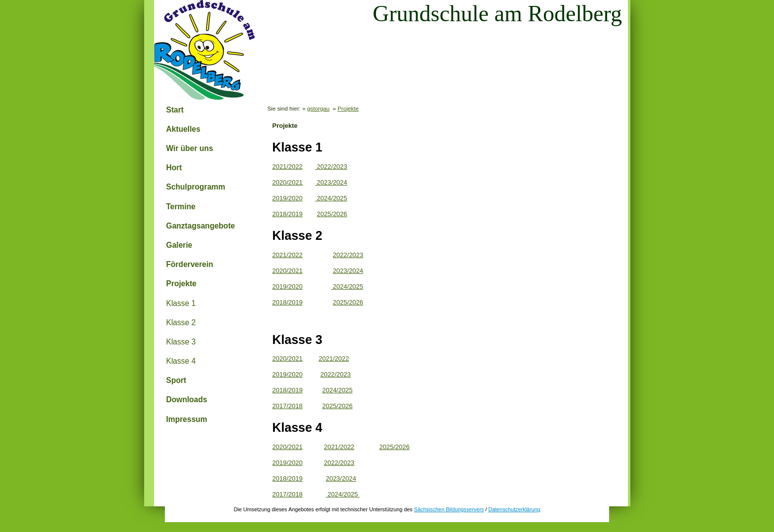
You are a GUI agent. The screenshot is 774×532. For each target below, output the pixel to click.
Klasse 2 (181, 323)
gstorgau (318, 108)
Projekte (182, 284)
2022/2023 (331, 167)
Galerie (179, 245)
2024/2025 (331, 198)
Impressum (187, 419)
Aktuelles (183, 129)
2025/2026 (332, 214)
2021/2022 (288, 167)
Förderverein (190, 264)
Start (175, 110)
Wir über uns (190, 148)
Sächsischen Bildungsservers (449, 509)
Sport (176, 380)
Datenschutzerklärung (514, 509)
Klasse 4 (181, 361)
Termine (181, 207)
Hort (174, 168)
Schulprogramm (196, 187)
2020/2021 (288, 182)
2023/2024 (331, 182)
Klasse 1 (181, 303)
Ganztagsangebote (201, 226)
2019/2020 (288, 198)
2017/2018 (288, 406)
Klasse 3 (181, 342)
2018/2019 (288, 214)
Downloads (187, 399)
